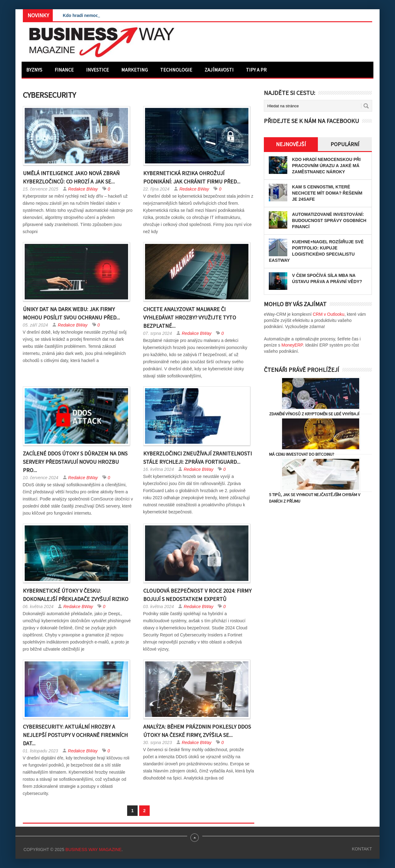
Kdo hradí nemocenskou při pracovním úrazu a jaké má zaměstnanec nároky (326, 166)
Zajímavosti (219, 70)
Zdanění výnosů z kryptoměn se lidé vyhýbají (314, 414)
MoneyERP (292, 345)
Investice (98, 70)
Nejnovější (291, 144)
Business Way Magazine (94, 849)
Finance (64, 70)
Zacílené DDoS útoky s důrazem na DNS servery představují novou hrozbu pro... (75, 462)
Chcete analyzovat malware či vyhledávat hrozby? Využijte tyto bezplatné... (190, 317)
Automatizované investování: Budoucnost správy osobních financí (329, 220)
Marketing (135, 70)
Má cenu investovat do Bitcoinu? (302, 454)
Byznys (34, 70)
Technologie (176, 70)
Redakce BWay (83, 189)
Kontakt (362, 849)
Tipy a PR (256, 70)
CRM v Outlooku (328, 314)
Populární (345, 144)
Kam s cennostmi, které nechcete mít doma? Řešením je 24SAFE (327, 193)
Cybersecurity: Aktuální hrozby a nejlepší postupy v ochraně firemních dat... (75, 735)
